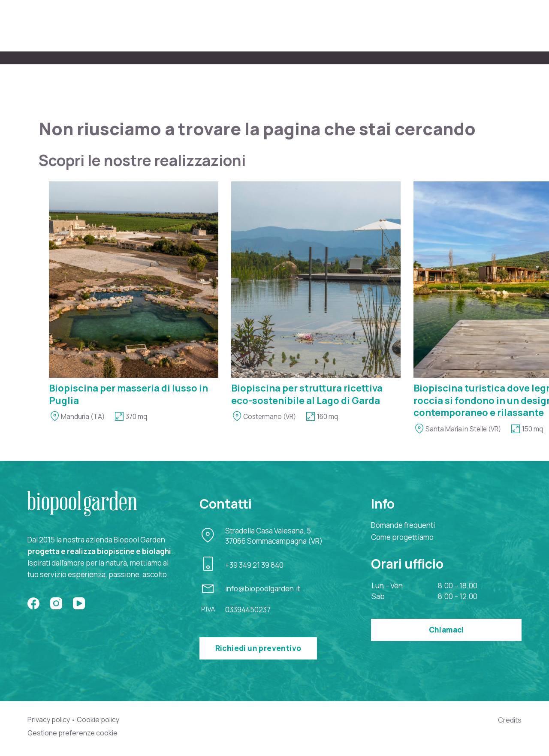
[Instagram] (56, 602)
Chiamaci (446, 629)
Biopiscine (348, 25)
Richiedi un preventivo (258, 647)
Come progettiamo (276, 25)
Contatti (505, 25)
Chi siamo (205, 25)
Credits (509, 719)
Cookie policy (102, 719)
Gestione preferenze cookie (74, 732)
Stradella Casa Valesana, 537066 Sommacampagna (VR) (274, 535)
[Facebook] (33, 602)
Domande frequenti (403, 524)
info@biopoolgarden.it (263, 588)
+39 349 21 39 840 (254, 564)
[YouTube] (79, 602)
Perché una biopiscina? (428, 25)
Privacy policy (50, 719)
